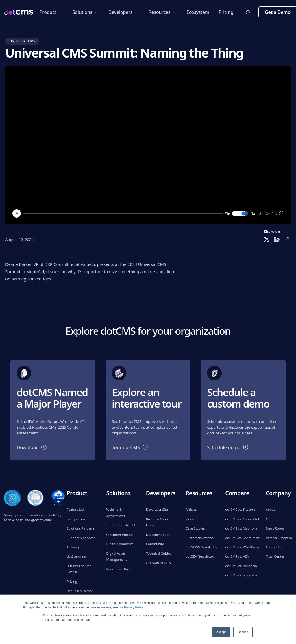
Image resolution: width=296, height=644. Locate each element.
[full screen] (281, 213)
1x (253, 213)
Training (73, 547)
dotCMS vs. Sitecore (240, 509)
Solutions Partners (80, 528)
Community (155, 544)
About (270, 509)
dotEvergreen (77, 556)
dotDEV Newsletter (200, 556)
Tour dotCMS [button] (131, 447)
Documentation (158, 535)
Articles (191, 509)
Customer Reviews (200, 538)
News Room (275, 528)
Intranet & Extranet (121, 525)
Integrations (76, 519)
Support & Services (81, 538)
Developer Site (157, 509)
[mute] (227, 213)
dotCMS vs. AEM (237, 556)
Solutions (86, 12)
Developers (124, 12)
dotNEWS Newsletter (201, 547)
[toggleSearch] (248, 12)
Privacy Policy (134, 607)
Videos (191, 519)
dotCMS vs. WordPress (242, 547)
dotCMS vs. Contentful (242, 519)
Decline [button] (243, 632)
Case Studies (195, 528)
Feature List (75, 509)
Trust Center (275, 556)
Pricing (226, 12)
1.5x (260, 213)
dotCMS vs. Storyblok (241, 575)
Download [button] (33, 447)
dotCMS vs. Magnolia (241, 528)
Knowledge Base (119, 569)
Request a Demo (79, 591)
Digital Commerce (120, 544)
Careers (271, 519)
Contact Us (274, 547)
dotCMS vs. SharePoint (242, 538)
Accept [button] (221, 632)
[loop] (274, 213)
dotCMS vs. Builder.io (241, 566)
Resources (163, 12)
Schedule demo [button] (229, 447)
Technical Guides (159, 553)
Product (51, 12)
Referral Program (279, 538)
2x (267, 213)
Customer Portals (120, 535)
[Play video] (148, 145)
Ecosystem (198, 12)
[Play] (17, 213)
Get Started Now (159, 563)
